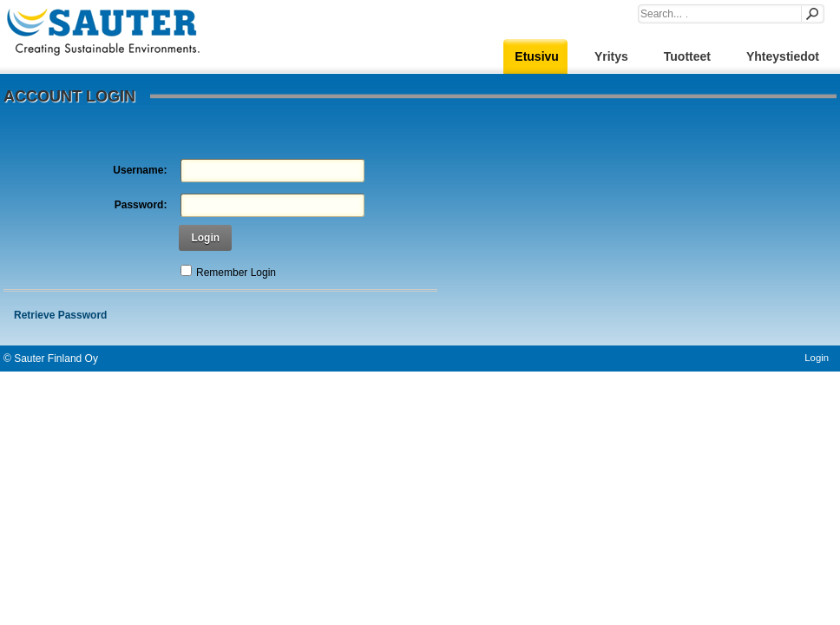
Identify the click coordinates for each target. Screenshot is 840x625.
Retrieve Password (60, 315)
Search (811, 14)
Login (205, 238)
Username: (140, 170)
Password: (141, 205)
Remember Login (236, 273)
